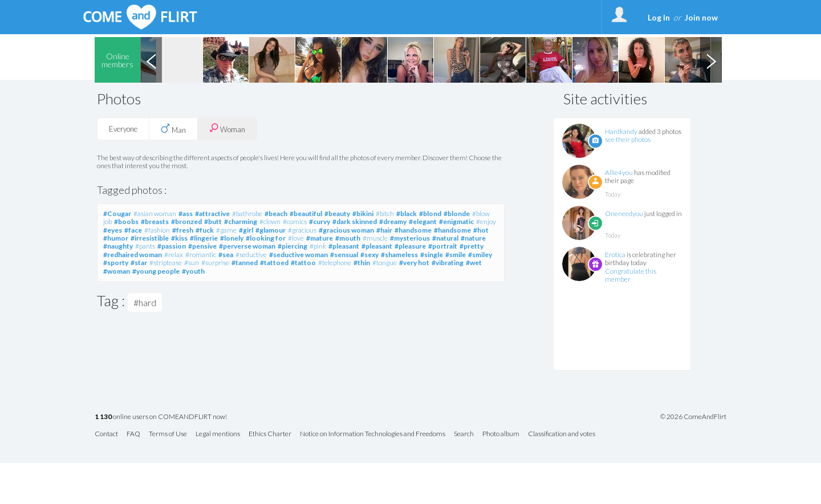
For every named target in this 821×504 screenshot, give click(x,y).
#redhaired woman (133, 255)
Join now (701, 17)
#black (407, 214)
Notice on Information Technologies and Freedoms (373, 434)
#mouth (348, 238)
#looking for (266, 238)
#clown (270, 221)
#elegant (423, 221)
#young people (156, 271)
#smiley (480, 255)
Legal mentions (218, 434)
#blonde (457, 214)
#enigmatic (456, 221)
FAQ (133, 434)
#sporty (116, 263)
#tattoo (303, 263)
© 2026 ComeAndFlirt (693, 417)
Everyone (123, 129)
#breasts (155, 221)
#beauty (337, 214)
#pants (145, 246)
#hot (481, 230)
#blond (430, 214)
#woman (117, 271)
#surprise (215, 263)
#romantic (201, 255)
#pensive (202, 246)
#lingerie (204, 238)
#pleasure (410, 246)
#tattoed (274, 263)
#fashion (157, 230)
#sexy (369, 255)
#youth (193, 271)
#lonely (232, 238)
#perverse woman (247, 246)
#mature (320, 238)
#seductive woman (298, 255)
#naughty (118, 246)
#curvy (320, 221)
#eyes (113, 230)
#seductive (251, 255)
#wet (474, 263)
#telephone (335, 263)
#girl (246, 230)
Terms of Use (168, 434)
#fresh (183, 230)
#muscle (375, 238)
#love (296, 238)
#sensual (344, 255)
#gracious (302, 230)
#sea (226, 255)
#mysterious (410, 238)
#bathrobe (247, 214)
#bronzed (186, 221)
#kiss (179, 238)
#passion (172, 246)
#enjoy (486, 221)
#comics (295, 221)
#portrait (443, 246)
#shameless (399, 255)
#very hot (414, 263)
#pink (318, 246)
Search (464, 434)
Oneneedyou (624, 214)
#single (432, 255)
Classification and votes (562, 434)
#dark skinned (355, 221)
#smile (456, 255)
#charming (241, 221)
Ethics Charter (270, 434)
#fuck (205, 230)
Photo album (501, 434)
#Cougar (117, 214)
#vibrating (448, 263)
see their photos (628, 139)
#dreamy (393, 221)
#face (133, 230)
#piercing (292, 246)
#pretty (472, 246)
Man (173, 129)
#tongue (385, 263)
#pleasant (344, 246)
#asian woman (155, 214)
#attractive (212, 214)
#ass (186, 214)
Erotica (615, 255)
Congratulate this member (631, 275)
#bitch (385, 214)
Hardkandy (621, 131)
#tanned (245, 263)
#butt (213, 221)
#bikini (363, 214)
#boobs (126, 221)
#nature (473, 238)
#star (139, 263)
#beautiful (306, 214)
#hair (384, 230)
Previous (151, 60)
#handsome (413, 230)
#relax (174, 255)
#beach (276, 214)
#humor (116, 238)
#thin (362, 263)
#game (226, 230)
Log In (659, 17)
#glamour (271, 230)
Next (711, 60)
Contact (106, 434)
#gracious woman (346, 230)
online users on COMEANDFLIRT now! (161, 417)
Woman (227, 129)
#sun (192, 263)
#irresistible (150, 238)
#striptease (166, 263)
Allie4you (619, 172)
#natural (445, 238)
